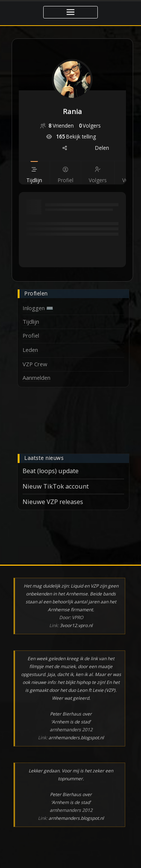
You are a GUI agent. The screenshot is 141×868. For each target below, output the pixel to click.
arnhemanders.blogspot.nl (76, 738)
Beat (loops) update (51, 471)
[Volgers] (98, 180)
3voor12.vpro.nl (76, 625)
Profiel (31, 335)
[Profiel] (65, 180)
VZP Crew (35, 364)
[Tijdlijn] (34, 180)
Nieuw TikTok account (56, 486)
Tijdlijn (31, 321)
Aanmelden (36, 378)
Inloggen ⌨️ (38, 308)
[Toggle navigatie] (70, 12)
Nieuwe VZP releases (53, 502)
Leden (30, 350)
